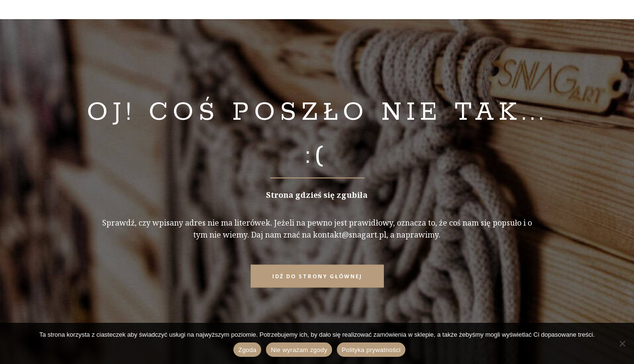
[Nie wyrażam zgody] (622, 343)
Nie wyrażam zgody (299, 350)
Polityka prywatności (371, 350)
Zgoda (247, 350)
